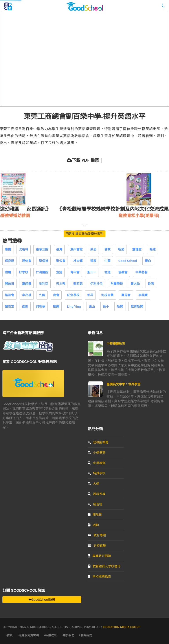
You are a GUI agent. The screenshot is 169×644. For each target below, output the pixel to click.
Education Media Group (121, 627)
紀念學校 (73, 295)
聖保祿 (44, 261)
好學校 (24, 272)
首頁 (9, 635)
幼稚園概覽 (98, 442)
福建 (152, 249)
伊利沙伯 (96, 284)
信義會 (123, 272)
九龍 (42, 295)
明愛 (121, 249)
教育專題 (97, 535)
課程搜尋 (97, 494)
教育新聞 (137, 306)
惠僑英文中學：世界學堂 (123, 384)
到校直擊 (107, 295)
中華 (107, 261)
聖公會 (61, 261)
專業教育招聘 (99, 556)
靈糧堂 (137, 249)
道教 (93, 261)
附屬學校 (117, 284)
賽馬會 (126, 295)
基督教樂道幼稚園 (37, 215)
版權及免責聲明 (28, 635)
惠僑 (8, 249)
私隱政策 (50, 635)
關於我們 (68, 635)
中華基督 (141, 272)
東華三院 (42, 249)
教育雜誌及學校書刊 (104, 566)
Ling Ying (74, 306)
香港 (151, 284)
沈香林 (24, 249)
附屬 (8, 272)
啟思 (93, 249)
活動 (93, 525)
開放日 (9, 284)
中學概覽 (97, 463)
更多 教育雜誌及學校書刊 (84, 234)
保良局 (9, 261)
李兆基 (27, 295)
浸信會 (27, 261)
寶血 (148, 261)
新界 (90, 295)
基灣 (59, 249)
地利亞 (44, 284)
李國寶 (143, 295)
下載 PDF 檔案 (85, 160)
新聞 (120, 306)
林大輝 (78, 261)
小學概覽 (97, 453)
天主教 (61, 284)
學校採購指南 (99, 576)
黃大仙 (135, 284)
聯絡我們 (86, 635)
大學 (94, 483)
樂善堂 (9, 306)
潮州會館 (76, 249)
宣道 (59, 272)
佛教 (107, 249)
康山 (92, 306)
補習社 (95, 504)
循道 (107, 272)
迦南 (25, 306)
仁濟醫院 (42, 272)
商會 (56, 295)
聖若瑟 (78, 284)
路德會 (9, 295)
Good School (128, 261)
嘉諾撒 (27, 284)
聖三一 (92, 272)
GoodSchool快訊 (42, 600)
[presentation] (83, 225)
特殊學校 (97, 473)
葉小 (106, 306)
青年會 (75, 272)
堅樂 (56, 306)
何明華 (40, 306)
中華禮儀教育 (116, 344)
